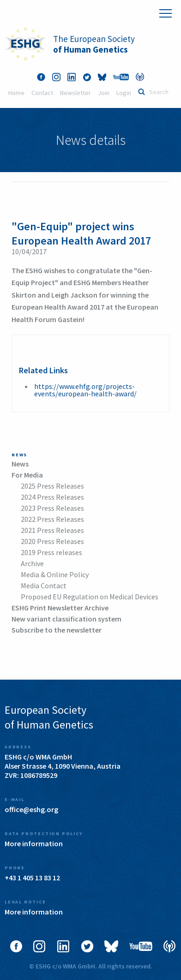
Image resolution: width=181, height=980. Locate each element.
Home (16, 93)
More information (34, 843)
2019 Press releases (51, 552)
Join (104, 93)
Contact (42, 93)
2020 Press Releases (52, 541)
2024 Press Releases (52, 497)
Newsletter (75, 93)
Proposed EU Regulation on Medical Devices (90, 597)
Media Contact (44, 586)
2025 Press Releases (52, 486)
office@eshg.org (31, 809)
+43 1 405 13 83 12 (32, 878)
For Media (27, 475)
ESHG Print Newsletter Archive (60, 608)
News (20, 464)
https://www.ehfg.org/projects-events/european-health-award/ (85, 390)
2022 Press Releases (52, 519)
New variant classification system (66, 619)
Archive (32, 563)
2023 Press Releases (52, 508)
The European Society (94, 44)
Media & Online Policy (55, 574)
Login (124, 93)
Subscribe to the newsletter (57, 630)
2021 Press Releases (52, 530)
